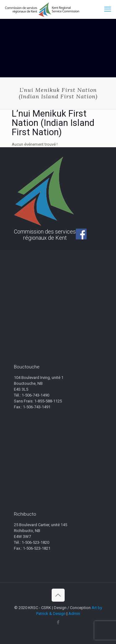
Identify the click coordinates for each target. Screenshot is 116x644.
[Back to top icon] (58, 595)
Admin (74, 614)
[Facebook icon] (58, 622)
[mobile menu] (108, 9)
